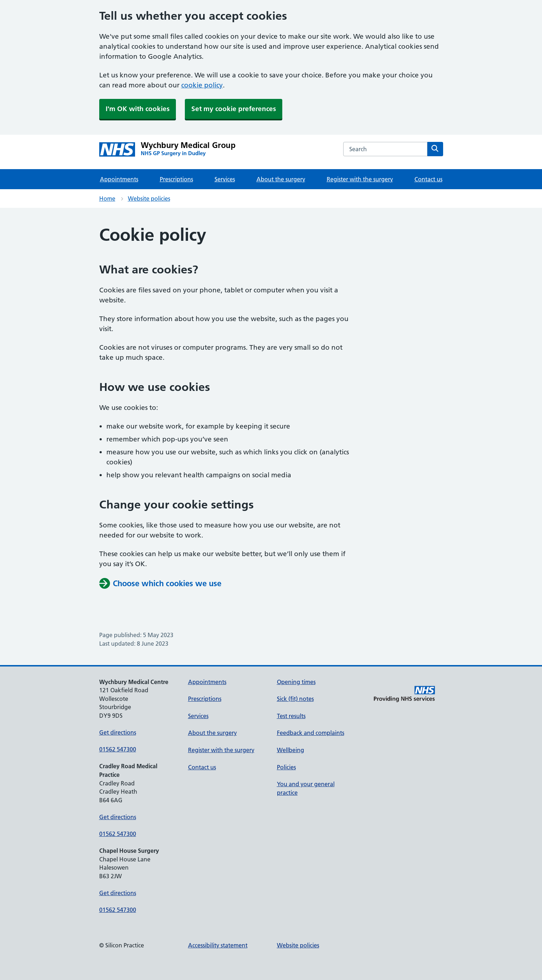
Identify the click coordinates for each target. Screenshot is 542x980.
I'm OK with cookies (138, 109)
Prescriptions (176, 179)
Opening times (296, 682)
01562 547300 (118, 749)
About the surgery (281, 179)
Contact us (428, 179)
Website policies (149, 199)
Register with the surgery (360, 179)
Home (107, 199)
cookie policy (202, 85)
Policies (286, 767)
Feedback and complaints (311, 733)
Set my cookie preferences (234, 109)
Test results (291, 716)
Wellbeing (291, 750)
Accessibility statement (218, 945)
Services (225, 179)
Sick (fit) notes (295, 699)
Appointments (119, 179)
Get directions (118, 732)
